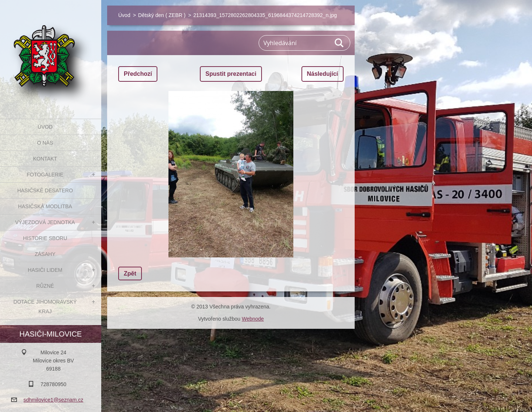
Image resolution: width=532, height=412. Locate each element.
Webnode (253, 319)
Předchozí (138, 74)
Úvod (45, 127)
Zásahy (45, 254)
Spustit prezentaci (231, 74)
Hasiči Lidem (45, 270)
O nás (45, 143)
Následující (323, 74)
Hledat (340, 43)
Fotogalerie (45, 175)
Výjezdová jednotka (45, 222)
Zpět (130, 273)
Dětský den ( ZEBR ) (162, 15)
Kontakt (45, 159)
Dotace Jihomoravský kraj (45, 307)
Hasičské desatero (45, 190)
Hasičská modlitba (45, 206)
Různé (45, 286)
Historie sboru (45, 238)
